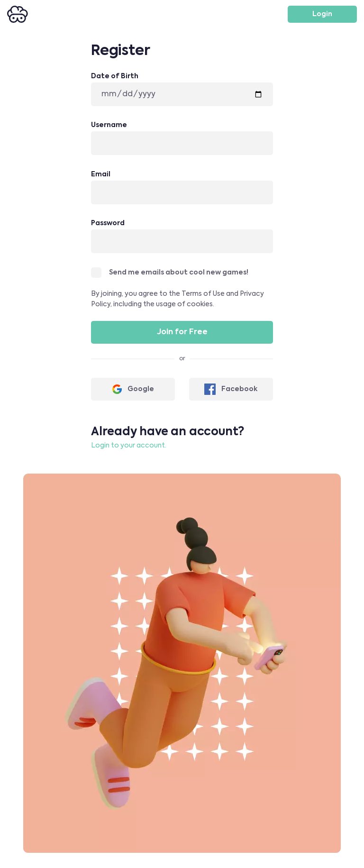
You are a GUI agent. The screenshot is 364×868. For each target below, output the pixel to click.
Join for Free (182, 332)
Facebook (231, 389)
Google (133, 389)
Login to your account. (129, 446)
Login (322, 14)
